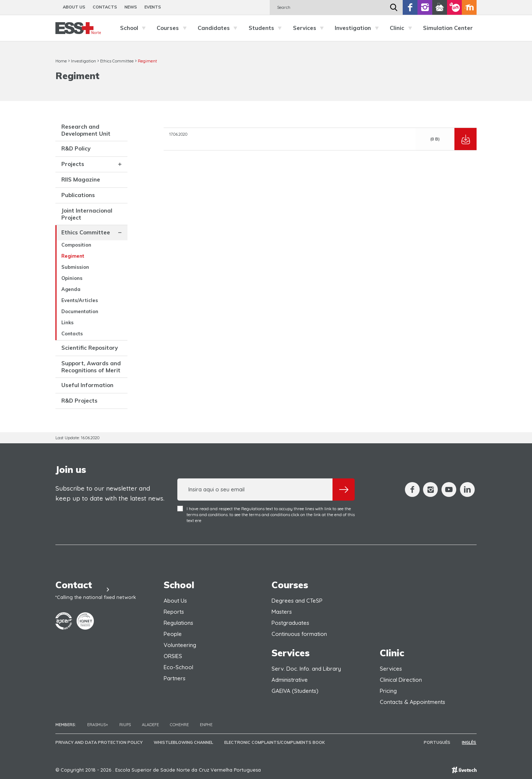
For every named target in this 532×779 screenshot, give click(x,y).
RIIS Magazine (81, 179)
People (173, 634)
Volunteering (180, 645)
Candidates (219, 28)
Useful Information (87, 385)
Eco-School (178, 667)
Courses (173, 28)
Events (153, 7)
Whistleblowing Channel (183, 742)
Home (61, 61)
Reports (174, 612)
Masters (282, 612)
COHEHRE (179, 725)
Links (67, 322)
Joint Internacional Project (87, 214)
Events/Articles (80, 300)
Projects (73, 164)
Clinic (403, 28)
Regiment (147, 61)
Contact (85, 585)
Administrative (290, 680)
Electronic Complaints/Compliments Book (274, 742)
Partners (175, 678)
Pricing (388, 691)
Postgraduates (290, 623)
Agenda (71, 289)
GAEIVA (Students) (295, 691)
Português (438, 742)
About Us (74, 7)
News (131, 7)
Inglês (469, 742)
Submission (75, 267)
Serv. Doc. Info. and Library (306, 669)
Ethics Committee (117, 61)
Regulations (178, 623)
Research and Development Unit (86, 130)
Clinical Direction (401, 680)
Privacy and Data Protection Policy (99, 742)
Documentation (80, 311)
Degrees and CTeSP (297, 601)
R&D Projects (79, 401)
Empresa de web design (464, 770)
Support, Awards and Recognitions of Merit (91, 367)
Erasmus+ (98, 725)
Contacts (105, 7)
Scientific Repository (90, 348)
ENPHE (206, 725)
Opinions (72, 278)
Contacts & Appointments (412, 702)
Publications (78, 195)
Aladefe (150, 725)
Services (310, 28)
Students (267, 28)
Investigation (359, 28)
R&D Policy (76, 148)
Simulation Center (448, 28)
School (135, 28)
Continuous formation (299, 634)
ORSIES (173, 656)
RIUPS (125, 725)
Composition (76, 245)
